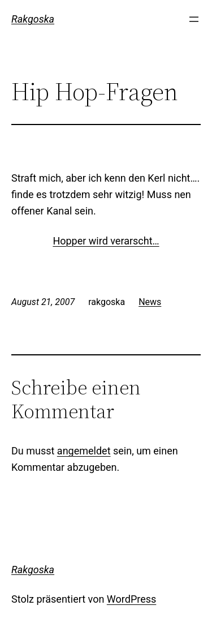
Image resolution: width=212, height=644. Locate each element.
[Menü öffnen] (194, 19)
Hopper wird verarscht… (106, 241)
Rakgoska (33, 19)
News (150, 302)
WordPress (131, 599)
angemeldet (84, 451)
